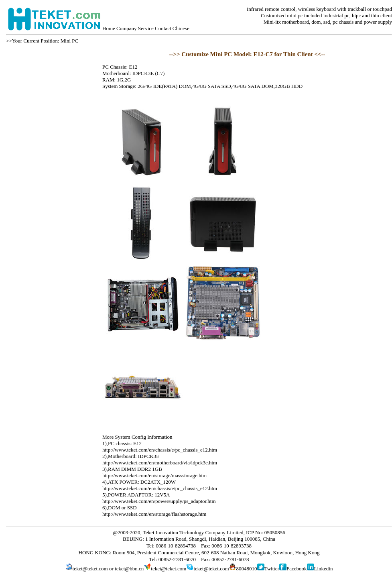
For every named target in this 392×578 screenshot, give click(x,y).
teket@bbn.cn (129, 569)
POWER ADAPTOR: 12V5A (139, 495)
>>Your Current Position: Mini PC (42, 41)
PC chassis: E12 (125, 443)
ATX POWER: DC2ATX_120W (142, 482)
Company (127, 28)
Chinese (181, 28)
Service (146, 28)
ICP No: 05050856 (266, 532)
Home (109, 28)
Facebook (297, 569)
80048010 (247, 569)
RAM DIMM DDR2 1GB (135, 469)
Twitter (272, 569)
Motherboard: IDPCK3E (134, 456)
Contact (163, 28)
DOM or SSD (122, 508)
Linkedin (324, 569)
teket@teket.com (90, 569)
